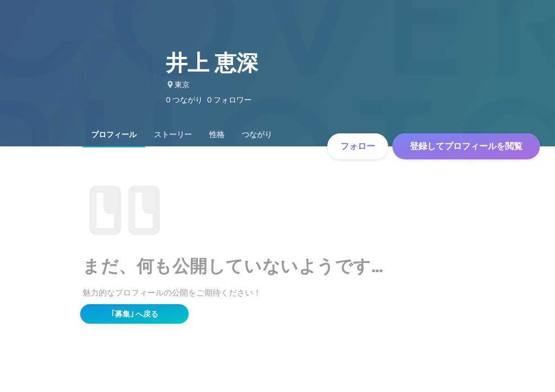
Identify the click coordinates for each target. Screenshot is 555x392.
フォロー (358, 146)
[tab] (114, 134)
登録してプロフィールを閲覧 (466, 146)
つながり (257, 134)
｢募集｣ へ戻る (135, 314)
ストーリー (173, 134)
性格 (217, 134)
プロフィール (114, 134)
